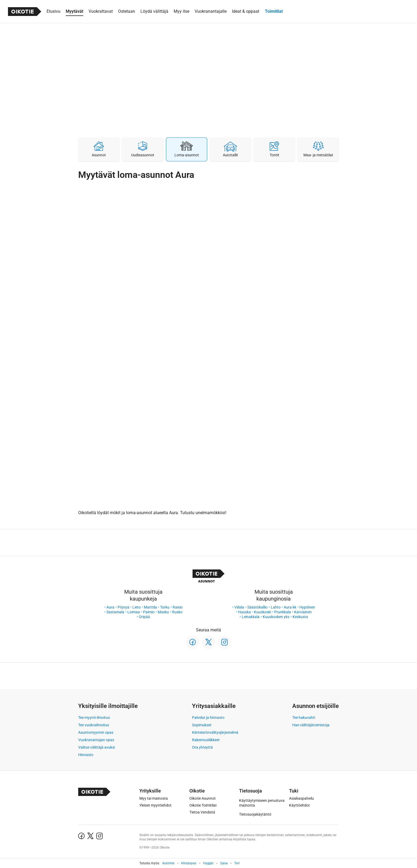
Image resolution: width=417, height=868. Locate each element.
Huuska (244, 612)
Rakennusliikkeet (206, 740)
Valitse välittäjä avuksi (97, 747)
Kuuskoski (262, 612)
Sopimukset (202, 725)
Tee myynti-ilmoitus (94, 718)
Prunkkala (283, 612)
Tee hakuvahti (304, 718)
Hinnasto (86, 755)
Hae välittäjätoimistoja (311, 725)
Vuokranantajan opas (96, 740)
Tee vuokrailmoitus (94, 725)
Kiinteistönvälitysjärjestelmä (215, 732)
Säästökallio (257, 607)
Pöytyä (123, 607)
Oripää (144, 617)
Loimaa (134, 612)
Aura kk (290, 607)
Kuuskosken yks (276, 617)
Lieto (137, 607)
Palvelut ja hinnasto (208, 718)
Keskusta (300, 617)
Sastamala (115, 612)
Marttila (150, 607)
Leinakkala (251, 617)
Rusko (177, 612)
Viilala (239, 607)
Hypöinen (307, 607)
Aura (110, 607)
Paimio (149, 612)
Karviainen (303, 612)
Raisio (178, 607)
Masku (163, 612)
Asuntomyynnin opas (96, 732)
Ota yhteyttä (202, 747)
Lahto (276, 607)
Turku (165, 607)
